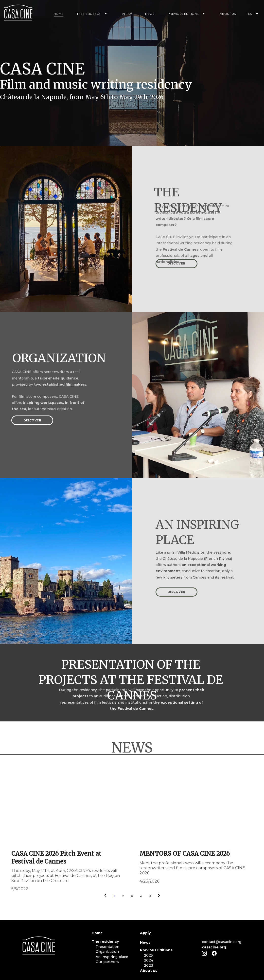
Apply (145, 933)
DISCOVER (176, 263)
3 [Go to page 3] (132, 896)
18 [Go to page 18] (150, 896)
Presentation (106, 947)
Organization (105, 952)
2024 (149, 960)
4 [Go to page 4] (141, 896)
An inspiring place (110, 957)
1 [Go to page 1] (114, 896)
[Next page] (159, 896)
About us (149, 971)
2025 (148, 955)
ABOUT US (228, 14)
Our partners (107, 962)
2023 (149, 965)
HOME (59, 14)
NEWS (150, 14)
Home (97, 933)
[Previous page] (106, 896)
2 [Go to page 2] (123, 896)
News (145, 942)
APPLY (127, 14)
